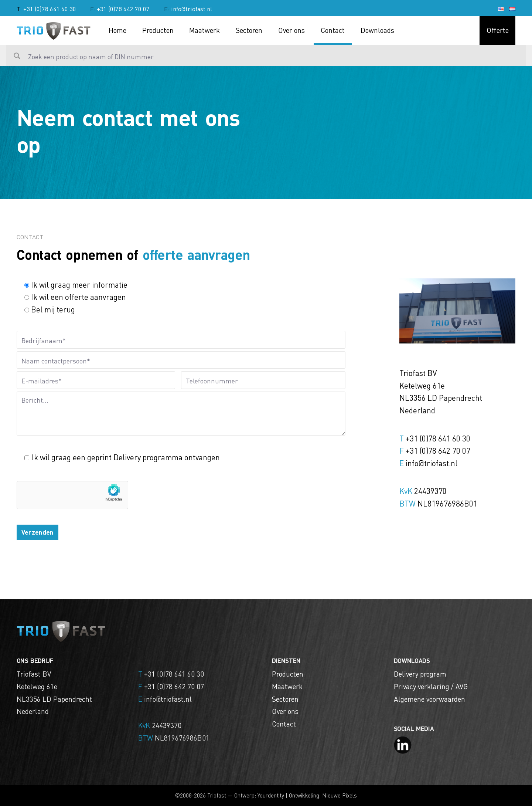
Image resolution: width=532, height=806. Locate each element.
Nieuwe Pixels (340, 795)
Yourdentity (271, 795)
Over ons (291, 30)
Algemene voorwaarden (429, 699)
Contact (333, 30)
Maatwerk (204, 30)
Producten (158, 30)
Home (117, 30)
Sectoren (249, 30)
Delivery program (420, 674)
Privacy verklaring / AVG (431, 686)
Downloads (377, 30)
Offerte (498, 30)
